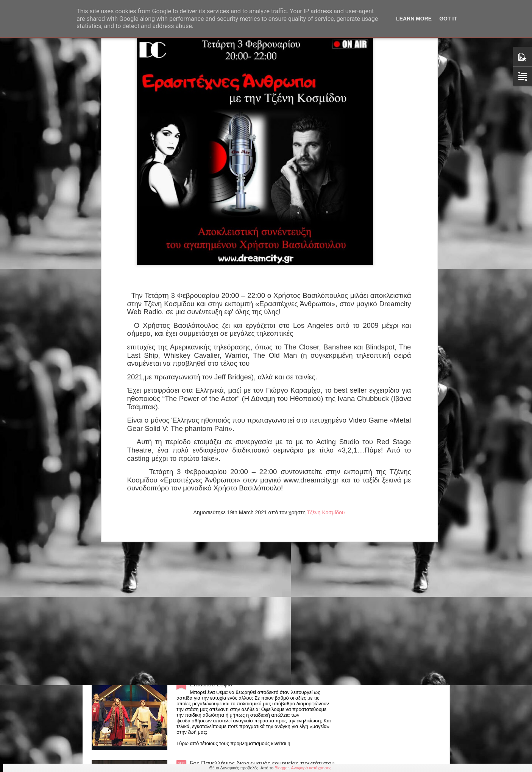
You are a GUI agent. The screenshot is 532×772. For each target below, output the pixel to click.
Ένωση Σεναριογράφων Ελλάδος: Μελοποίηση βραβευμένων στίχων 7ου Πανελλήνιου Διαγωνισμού (260, 595)
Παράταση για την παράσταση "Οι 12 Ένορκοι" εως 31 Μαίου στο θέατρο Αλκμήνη (258, 509)
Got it (448, 19)
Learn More (414, 19)
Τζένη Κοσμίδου (326, 351)
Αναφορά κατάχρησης (311, 768)
